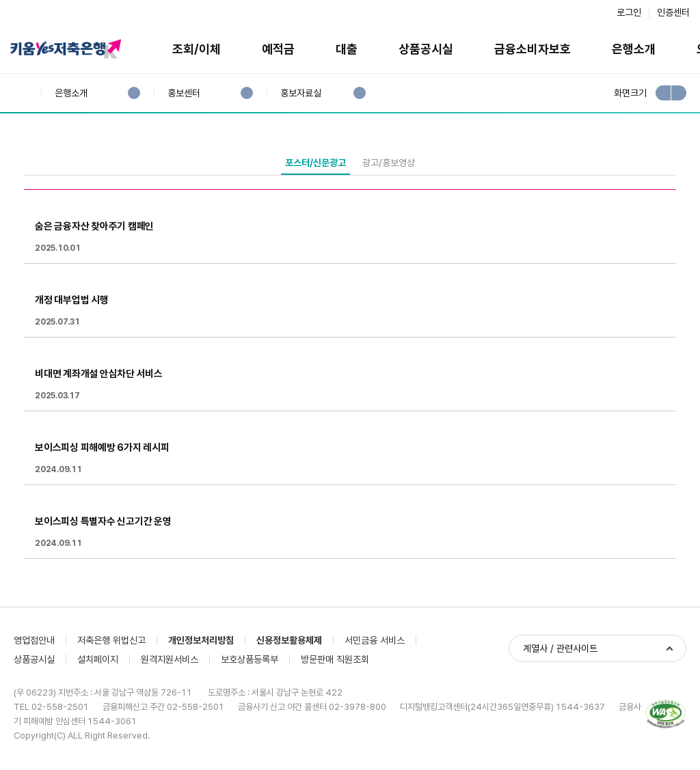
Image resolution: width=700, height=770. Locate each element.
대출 (347, 49)
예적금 (278, 49)
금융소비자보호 (533, 49)
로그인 (629, 12)
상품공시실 (426, 49)
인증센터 (673, 12)
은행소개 (634, 49)
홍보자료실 (300, 93)
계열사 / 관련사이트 (560, 648)
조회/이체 (197, 49)
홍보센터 (184, 93)
